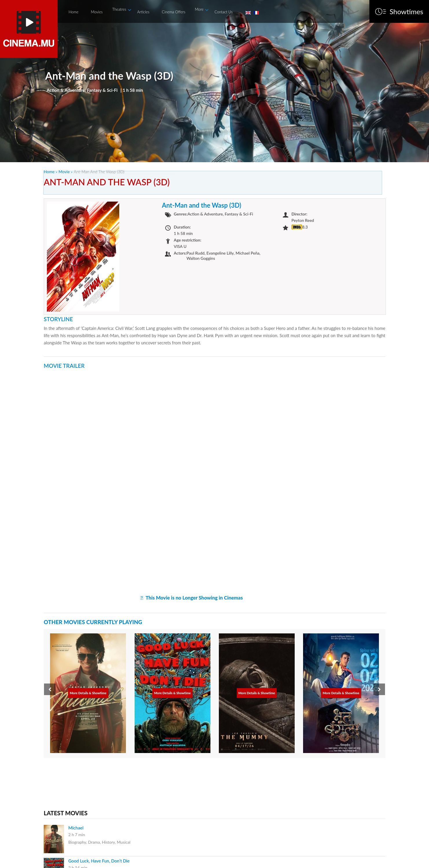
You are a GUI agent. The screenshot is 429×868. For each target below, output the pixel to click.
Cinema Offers (174, 12)
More (199, 9)
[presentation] (50, 689)
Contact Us (223, 12)
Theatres (119, 9)
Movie (64, 172)
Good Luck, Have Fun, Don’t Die (99, 861)
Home (74, 12)
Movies (97, 12)
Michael (76, 828)
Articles (143, 12)
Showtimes (406, 12)
